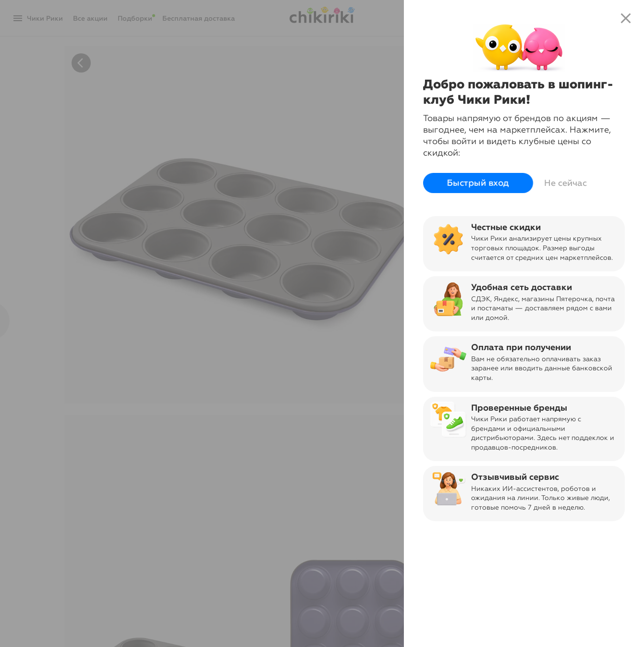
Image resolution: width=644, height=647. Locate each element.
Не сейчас (565, 183)
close (626, 18)
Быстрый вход (478, 183)
